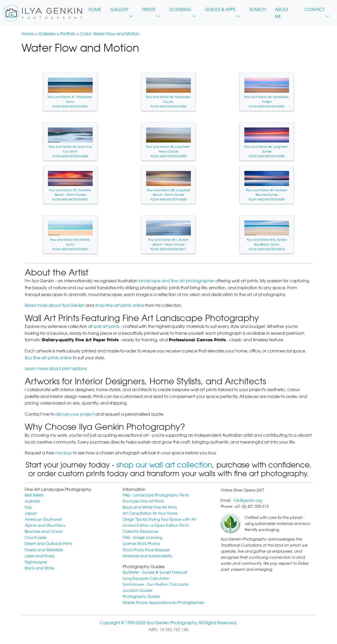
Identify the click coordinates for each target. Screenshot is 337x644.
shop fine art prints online (120, 305)
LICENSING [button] (183, 11)
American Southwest (43, 519)
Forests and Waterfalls (44, 550)
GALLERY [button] (122, 11)
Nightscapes (36, 562)
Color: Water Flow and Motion (110, 34)
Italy (29, 507)
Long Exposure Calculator (146, 578)
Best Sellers (34, 495)
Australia (33, 501)
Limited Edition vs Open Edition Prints (156, 525)
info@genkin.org (248, 500)
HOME (95, 10)
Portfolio (68, 34)
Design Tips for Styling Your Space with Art (159, 519)
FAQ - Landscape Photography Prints (156, 495)
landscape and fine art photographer (176, 281)
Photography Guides (141, 596)
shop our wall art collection (164, 465)
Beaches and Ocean (44, 531)
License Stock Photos (141, 544)
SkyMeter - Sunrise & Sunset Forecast (155, 572)
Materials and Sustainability (148, 556)
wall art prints (106, 326)
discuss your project (75, 414)
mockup (63, 453)
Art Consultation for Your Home (150, 513)
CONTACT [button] (317, 11)
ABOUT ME (282, 13)
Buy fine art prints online (48, 358)
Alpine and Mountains (45, 525)
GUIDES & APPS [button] (223, 11)
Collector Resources (140, 531)
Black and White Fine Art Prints (150, 507)
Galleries (47, 34)
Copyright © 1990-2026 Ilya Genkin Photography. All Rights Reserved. (168, 623)
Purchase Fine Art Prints (143, 501)
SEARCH (258, 10)
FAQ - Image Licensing (142, 537)
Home (28, 34)
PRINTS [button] (151, 11)
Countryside (36, 537)
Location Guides (137, 590)
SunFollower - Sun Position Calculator (156, 584)
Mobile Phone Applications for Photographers (163, 603)
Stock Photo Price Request (146, 550)
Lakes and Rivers (39, 556)
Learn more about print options (56, 369)
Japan (31, 513)
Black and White (40, 568)
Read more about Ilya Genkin (55, 305)
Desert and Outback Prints (48, 544)
